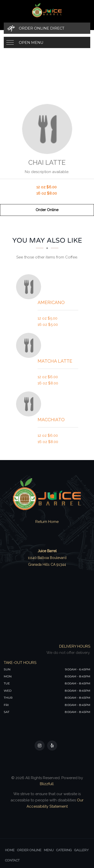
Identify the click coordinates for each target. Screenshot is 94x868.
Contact (12, 860)
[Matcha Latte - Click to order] (30, 345)
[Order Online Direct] (47, 28)
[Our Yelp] (52, 746)
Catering (64, 850)
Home (10, 850)
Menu (49, 850)
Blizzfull (47, 784)
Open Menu (31, 42)
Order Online (47, 210)
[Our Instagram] (40, 746)
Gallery (81, 850)
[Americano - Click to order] (30, 287)
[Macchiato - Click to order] (30, 404)
